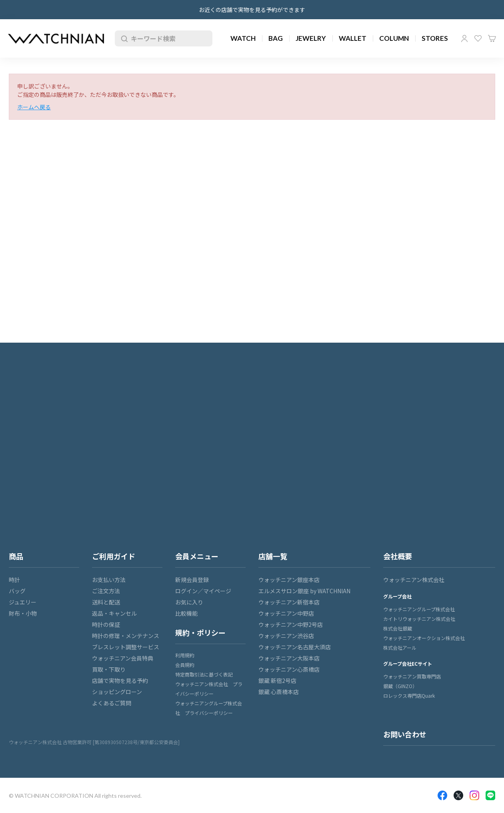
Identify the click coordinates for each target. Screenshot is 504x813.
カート (492, 38)
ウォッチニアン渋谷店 (286, 636)
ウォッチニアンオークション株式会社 (424, 638)
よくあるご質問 (112, 703)
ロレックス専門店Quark (409, 696)
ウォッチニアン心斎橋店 (289, 669)
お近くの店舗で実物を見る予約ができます (252, 10)
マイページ (464, 38)
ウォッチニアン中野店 (286, 613)
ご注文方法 (106, 591)
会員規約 (185, 665)
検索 (123, 38)
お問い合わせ (405, 734)
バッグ (17, 591)
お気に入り (478, 38)
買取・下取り (109, 669)
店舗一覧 (273, 556)
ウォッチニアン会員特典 (123, 658)
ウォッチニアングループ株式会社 (419, 609)
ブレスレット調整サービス (126, 647)
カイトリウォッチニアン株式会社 (419, 619)
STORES (435, 38)
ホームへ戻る (34, 107)
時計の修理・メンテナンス (126, 636)
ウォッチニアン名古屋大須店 (295, 647)
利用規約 (185, 655)
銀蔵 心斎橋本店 (279, 692)
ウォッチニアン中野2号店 (291, 624)
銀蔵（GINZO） (400, 686)
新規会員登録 (192, 580)
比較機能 (186, 613)
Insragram (474, 795)
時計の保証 (106, 624)
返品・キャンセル (114, 613)
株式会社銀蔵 (398, 628)
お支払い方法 (109, 580)
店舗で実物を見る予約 (120, 681)
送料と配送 (106, 602)
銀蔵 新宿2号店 (277, 681)
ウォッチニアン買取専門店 (412, 676)
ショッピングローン (117, 692)
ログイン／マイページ (203, 591)
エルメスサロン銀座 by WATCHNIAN (304, 591)
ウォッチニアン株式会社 (414, 580)
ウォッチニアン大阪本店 (289, 658)
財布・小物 (23, 613)
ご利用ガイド (114, 556)
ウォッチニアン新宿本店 (289, 602)
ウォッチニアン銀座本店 (289, 580)
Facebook (442, 795)
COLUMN (394, 38)
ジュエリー (23, 602)
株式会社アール (400, 647)
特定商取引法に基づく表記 (204, 674)
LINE (490, 795)
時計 (14, 580)
